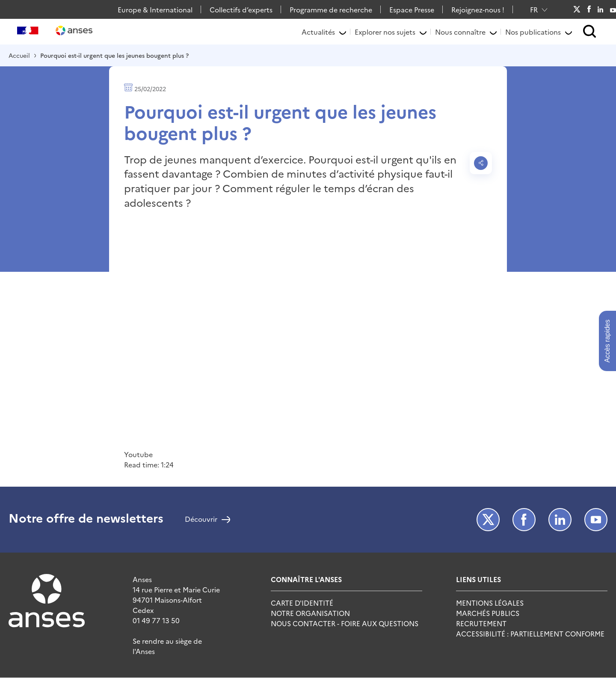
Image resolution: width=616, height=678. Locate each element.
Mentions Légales (490, 603)
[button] (590, 32)
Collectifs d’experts (241, 9)
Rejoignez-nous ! (478, 9)
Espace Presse (412, 9)
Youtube (613, 9)
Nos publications (533, 32)
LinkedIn (601, 9)
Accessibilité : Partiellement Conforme (530, 633)
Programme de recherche (331, 9)
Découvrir (201, 520)
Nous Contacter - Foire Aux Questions (345, 623)
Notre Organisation (310, 613)
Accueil (19, 55)
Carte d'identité (302, 603)
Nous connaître (460, 32)
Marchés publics (488, 613)
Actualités (318, 32)
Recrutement (481, 623)
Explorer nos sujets (385, 32)
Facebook (589, 9)
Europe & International (155, 9)
